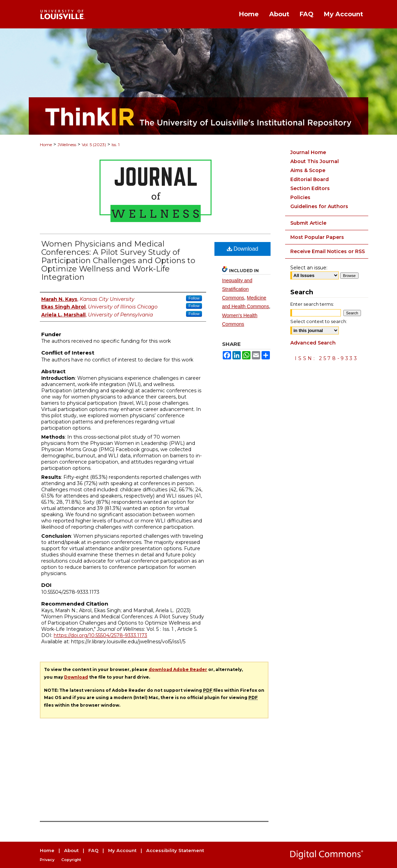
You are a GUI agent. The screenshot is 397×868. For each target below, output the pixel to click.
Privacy (47, 860)
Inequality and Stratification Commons (237, 289)
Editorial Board (310, 179)
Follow (194, 298)
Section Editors (310, 188)
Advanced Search (313, 343)
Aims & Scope (308, 170)
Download (243, 249)
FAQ (93, 850)
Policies (300, 197)
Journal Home (308, 152)
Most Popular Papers (317, 237)
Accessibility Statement (175, 850)
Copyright (71, 860)
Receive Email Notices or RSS (328, 251)
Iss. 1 (116, 145)
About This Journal (315, 161)
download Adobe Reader (178, 669)
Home (46, 145)
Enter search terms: (312, 304)
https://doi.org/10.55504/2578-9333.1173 (100, 635)
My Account (122, 850)
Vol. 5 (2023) (94, 145)
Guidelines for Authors (319, 206)
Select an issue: (309, 268)
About (71, 850)
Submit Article (308, 223)
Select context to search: (319, 321)
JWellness (67, 145)
